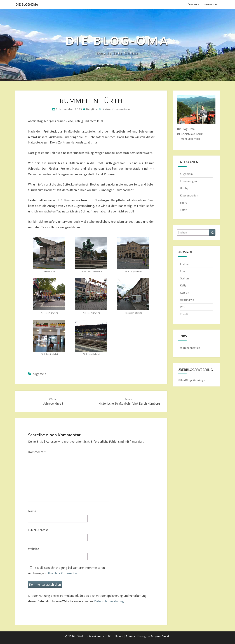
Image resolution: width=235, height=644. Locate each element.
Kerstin (185, 293)
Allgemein (39, 374)
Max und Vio (187, 300)
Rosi (183, 307)
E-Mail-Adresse (38, 530)
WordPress (116, 636)
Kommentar (37, 452)
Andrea (184, 264)
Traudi (184, 314)
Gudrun (184, 278)
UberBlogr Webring (191, 380)
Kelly (183, 285)
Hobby (184, 188)
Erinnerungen (188, 181)
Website (34, 549)
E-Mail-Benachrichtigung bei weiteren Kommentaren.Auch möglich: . (67, 570)
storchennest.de (190, 348)
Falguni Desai (160, 636)
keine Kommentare (116, 109)
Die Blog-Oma (27, 4)
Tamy (183, 210)
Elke (183, 271)
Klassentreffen (189, 195)
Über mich (193, 4)
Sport (183, 203)
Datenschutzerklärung (109, 601)
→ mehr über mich (188, 139)
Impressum (211, 4)
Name (32, 511)
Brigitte (92, 109)
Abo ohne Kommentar (62, 573)
